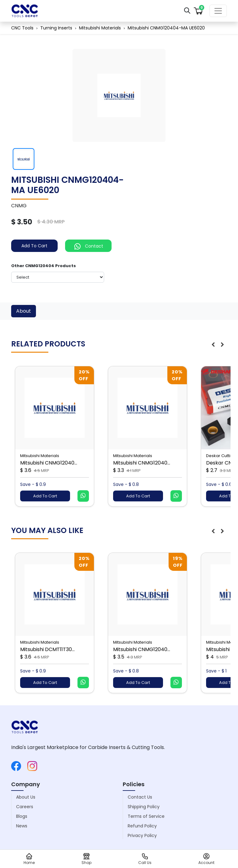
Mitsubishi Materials (100, 28)
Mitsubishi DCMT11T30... (47, 649)
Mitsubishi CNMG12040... (49, 463)
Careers (25, 807)
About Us (26, 797)
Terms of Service (146, 816)
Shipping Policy (144, 807)
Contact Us (140, 797)
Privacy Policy (142, 835)
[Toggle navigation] (218, 11)
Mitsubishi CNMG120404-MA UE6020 (166, 28)
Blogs (22, 816)
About (24, 311)
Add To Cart (34, 246)
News (22, 826)
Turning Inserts (56, 28)
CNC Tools (22, 28)
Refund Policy (142, 826)
